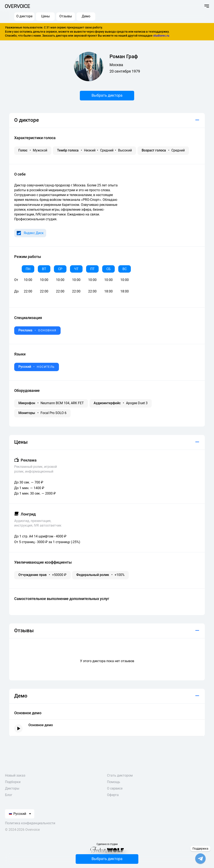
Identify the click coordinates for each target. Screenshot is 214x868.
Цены (45, 16)
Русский (17, 814)
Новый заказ (15, 775)
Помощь (114, 782)
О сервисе (115, 788)
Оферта (113, 795)
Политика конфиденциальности (30, 823)
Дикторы (12, 788)
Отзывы (66, 16)
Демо (86, 16)
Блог (9, 795)
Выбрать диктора (107, 95)
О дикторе (24, 16)
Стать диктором (120, 775)
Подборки (13, 782)
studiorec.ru (161, 36)
